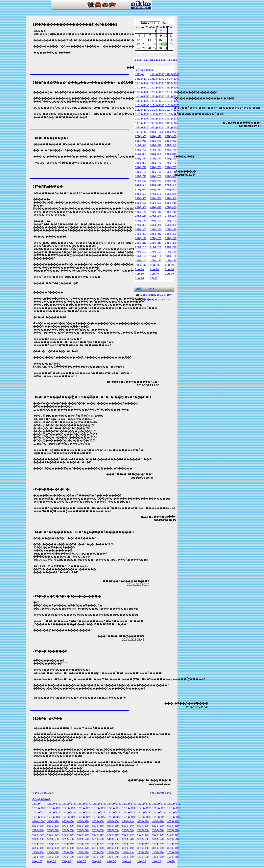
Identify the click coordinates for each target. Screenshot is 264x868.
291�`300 (171, 235)
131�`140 (141, 261)
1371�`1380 (172, 75)
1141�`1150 (157, 110)
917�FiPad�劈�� (48, 187)
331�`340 (156, 230)
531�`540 (171, 199)
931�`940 (156, 141)
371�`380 (141, 226)
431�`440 (141, 217)
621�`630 (171, 186)
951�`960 (171, 137)
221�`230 (141, 248)
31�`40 (154, 274)
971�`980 (141, 137)
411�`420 (171, 217)
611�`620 (141, 190)
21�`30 (170, 274)
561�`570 (171, 195)
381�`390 (171, 221)
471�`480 (171, 208)
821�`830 (141, 159)
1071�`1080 (172, 119)
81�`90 (170, 266)
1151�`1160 (142, 110)
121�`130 (156, 261)
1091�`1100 (142, 119)
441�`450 (171, 212)
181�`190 (156, 252)
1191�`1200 (172, 102)
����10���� (167, 61)
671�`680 (141, 181)
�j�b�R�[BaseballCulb (155, 300)
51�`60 (170, 270)
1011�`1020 (172, 128)
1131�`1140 (172, 110)
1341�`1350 (172, 79)
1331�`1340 (142, 84)
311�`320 (141, 235)
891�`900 (171, 146)
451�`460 (156, 212)
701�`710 (141, 177)
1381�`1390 (157, 75)
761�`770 (141, 168)
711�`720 (171, 172)
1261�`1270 (157, 93)
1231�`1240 (157, 97)
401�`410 (141, 221)
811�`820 (156, 159)
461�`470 (141, 212)
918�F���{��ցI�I (50, 138)
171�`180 (171, 252)
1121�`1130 (142, 115)
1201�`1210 (157, 102)
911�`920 (141, 146)
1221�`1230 (172, 97)
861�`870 (171, 150)
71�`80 (139, 270)
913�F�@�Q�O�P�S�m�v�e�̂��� (67, 596)
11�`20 (139, 279)
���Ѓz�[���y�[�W (156, 295)
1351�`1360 (157, 79)
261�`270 (171, 239)
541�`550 (156, 199)
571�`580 (156, 195)
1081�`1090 (157, 119)
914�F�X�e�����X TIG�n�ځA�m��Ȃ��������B (83, 532)
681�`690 (171, 177)
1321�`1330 (157, 84)
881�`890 (141, 150)
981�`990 (171, 133)
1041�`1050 (172, 124)
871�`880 (156, 150)
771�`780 (171, 164)
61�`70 (154, 270)
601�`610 (156, 190)
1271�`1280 (142, 93)
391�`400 (156, 221)
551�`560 (141, 199)
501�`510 (171, 204)
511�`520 (156, 204)
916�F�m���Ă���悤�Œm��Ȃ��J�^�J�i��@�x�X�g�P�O (92, 397)
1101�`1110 (172, 115)
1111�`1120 (157, 115)
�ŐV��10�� (144, 71)
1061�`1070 (142, 124)
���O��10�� (145, 61)
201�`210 (171, 248)
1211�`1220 (142, 102)
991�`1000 (156, 133)
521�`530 (141, 204)
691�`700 (156, 177)
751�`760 (156, 168)
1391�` (139, 75)
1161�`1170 (172, 106)
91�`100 (155, 266)
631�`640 (156, 186)
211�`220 (156, 248)
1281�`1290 (172, 88)
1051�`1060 (157, 124)
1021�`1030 (157, 128)
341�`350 (141, 230)
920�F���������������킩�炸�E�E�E (75, 24)
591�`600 (171, 190)
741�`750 (171, 168)
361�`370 (156, 226)
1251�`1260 (172, 93)
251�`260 (141, 243)
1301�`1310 (142, 88)
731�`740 (141, 172)
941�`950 (141, 141)
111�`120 (171, 261)
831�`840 (171, 155)
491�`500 (141, 208)
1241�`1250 (142, 97)
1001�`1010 (142, 133)
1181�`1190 (142, 106)
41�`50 (139, 274)
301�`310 (156, 235)
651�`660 (171, 181)
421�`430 (156, 217)
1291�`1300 (157, 88)
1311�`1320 (172, 84)
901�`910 (156, 146)
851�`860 (141, 155)
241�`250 (156, 243)
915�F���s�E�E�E (52, 489)
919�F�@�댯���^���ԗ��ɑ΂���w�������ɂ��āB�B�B (86, 83)
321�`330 (171, 230)
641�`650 (141, 186)
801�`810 (171, 159)
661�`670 (156, 181)
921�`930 (171, 141)
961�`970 (156, 137)
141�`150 (171, 257)
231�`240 (171, 243)
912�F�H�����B (50, 651)
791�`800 (141, 164)
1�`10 (154, 279)
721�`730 (156, 172)
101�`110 (141, 266)
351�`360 (171, 226)
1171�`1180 (157, 106)
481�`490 (156, 208)
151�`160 (156, 257)
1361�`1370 (142, 79)
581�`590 (141, 195)
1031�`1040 (142, 128)
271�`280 (156, 239)
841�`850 (156, 155)
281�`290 (141, 239)
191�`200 (141, 252)
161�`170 (141, 257)
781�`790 (156, 164)
